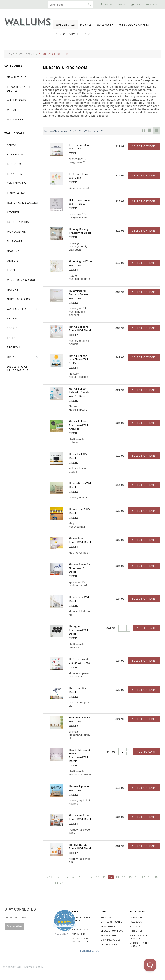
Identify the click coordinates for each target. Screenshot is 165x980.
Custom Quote (67, 34)
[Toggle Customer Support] (150, 965)
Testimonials (109, 932)
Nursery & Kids (18, 299)
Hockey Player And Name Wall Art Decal (80, 568)
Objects (13, 261)
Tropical (14, 347)
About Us (106, 923)
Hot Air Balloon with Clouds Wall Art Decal (79, 359)
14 (105, 883)
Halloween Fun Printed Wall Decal (80, 846)
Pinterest (136, 936)
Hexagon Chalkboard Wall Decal (79, 630)
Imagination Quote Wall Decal (80, 147)
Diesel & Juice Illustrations (18, 369)
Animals (13, 145)
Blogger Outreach (113, 936)
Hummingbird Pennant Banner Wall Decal (79, 294)
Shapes (12, 318)
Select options (144, 146)
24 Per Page (93, 131)
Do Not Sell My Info (89, 957)
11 (85, 883)
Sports (12, 328)
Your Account (81, 935)
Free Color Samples (134, 25)
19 (139, 883)
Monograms (16, 232)
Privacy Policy (110, 950)
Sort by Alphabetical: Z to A (62, 131)
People (12, 270)
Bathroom (15, 154)
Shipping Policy (111, 945)
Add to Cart (146, 628)
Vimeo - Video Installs (138, 943)
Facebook (136, 927)
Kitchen (13, 212)
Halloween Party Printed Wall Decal (80, 817)
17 (125, 883)
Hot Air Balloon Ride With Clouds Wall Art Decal (79, 392)
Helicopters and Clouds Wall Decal (80, 661)
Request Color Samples (81, 925)
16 (119, 883)
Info (87, 34)
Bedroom (14, 164)
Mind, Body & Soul (21, 280)
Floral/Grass (17, 193)
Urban (12, 357)
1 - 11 (49, 877)
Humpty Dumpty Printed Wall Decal (80, 231)
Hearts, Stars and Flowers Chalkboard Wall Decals (79, 755)
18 (132, 883)
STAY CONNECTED (20, 915)
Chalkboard (16, 183)
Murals (86, 25)
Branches (15, 174)
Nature (13, 290)
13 (98, 883)
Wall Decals (65, 25)
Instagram (137, 923)
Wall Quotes (17, 309)
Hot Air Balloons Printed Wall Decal (80, 328)
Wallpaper (105, 25)
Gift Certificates (111, 927)
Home (11, 54)
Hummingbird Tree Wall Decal (80, 263)
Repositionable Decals (19, 89)
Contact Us (79, 940)
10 (78, 883)
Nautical (14, 251)
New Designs (17, 77)
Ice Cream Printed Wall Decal (80, 176)
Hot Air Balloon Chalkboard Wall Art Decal (79, 425)
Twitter (135, 932)
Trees (11, 338)
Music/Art (15, 241)
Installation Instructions (80, 946)
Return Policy (110, 941)
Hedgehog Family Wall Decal (79, 719)
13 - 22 (49, 889)
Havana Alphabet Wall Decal (79, 788)
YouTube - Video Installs (140, 950)
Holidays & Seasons (22, 203)
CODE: (73, 153)
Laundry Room (18, 222)
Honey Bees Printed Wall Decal (80, 540)
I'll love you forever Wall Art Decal (80, 202)
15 (112, 883)
